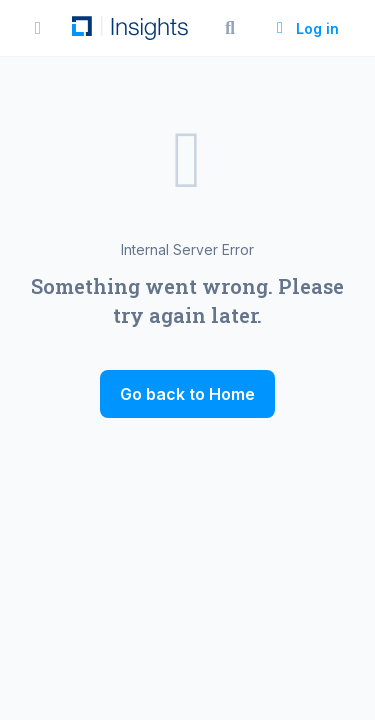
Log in (305, 28)
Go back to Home (187, 394)
